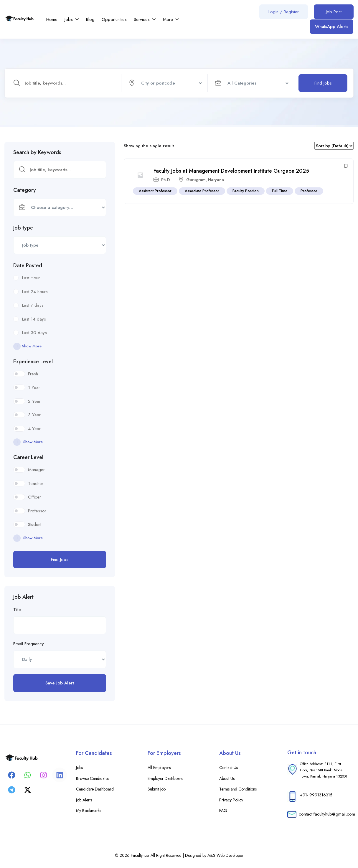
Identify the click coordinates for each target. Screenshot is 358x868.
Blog (90, 19)
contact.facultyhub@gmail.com (327, 814)
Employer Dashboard (166, 778)
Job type (23, 228)
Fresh (33, 374)
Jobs (72, 19)
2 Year (34, 401)
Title (17, 610)
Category (25, 190)
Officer (34, 497)
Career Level (28, 457)
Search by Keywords (37, 152)
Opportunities (114, 19)
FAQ (223, 811)
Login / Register (284, 12)
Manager (36, 470)
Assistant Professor (155, 191)
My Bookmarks (89, 811)
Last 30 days (34, 333)
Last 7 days (33, 305)
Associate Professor (202, 191)
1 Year (34, 387)
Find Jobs (323, 83)
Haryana (216, 180)
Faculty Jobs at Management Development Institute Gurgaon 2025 (231, 171)
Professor (37, 511)
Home (52, 19)
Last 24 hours (35, 292)
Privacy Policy (231, 800)
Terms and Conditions (238, 789)
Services (145, 19)
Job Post (334, 12)
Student (35, 524)
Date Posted (28, 265)
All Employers (159, 768)
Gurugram (196, 180)
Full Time (280, 191)
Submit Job (157, 789)
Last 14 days (34, 319)
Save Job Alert (60, 683)
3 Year (34, 415)
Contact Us (229, 768)
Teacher (36, 483)
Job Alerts (84, 800)
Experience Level (33, 362)
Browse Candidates (93, 778)
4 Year (34, 429)
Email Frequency (29, 644)
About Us (227, 778)
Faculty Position (246, 191)
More (171, 19)
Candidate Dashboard (95, 789)
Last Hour (31, 278)
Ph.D (166, 180)
